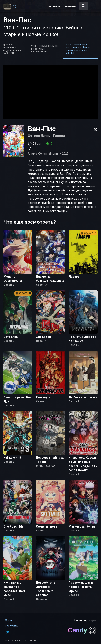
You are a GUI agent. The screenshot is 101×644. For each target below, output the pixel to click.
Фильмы (53, 7)
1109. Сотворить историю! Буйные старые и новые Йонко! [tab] (78, 49)
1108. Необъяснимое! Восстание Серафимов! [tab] (45, 49)
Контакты (12, 626)
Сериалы (70, 7)
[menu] (94, 6)
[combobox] (84, 6)
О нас (9, 620)
